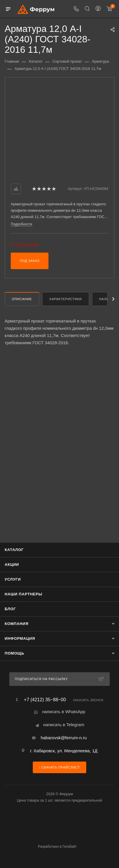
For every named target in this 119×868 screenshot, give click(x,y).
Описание (22, 299)
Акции (12, 565)
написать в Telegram (64, 725)
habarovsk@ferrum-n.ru (64, 738)
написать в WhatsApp (64, 712)
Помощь (15, 653)
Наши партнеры (24, 594)
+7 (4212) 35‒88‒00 (45, 700)
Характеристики (66, 299)
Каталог (14, 550)
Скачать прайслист (59, 767)
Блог (10, 609)
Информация (20, 638)
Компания (17, 624)
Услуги (13, 579)
